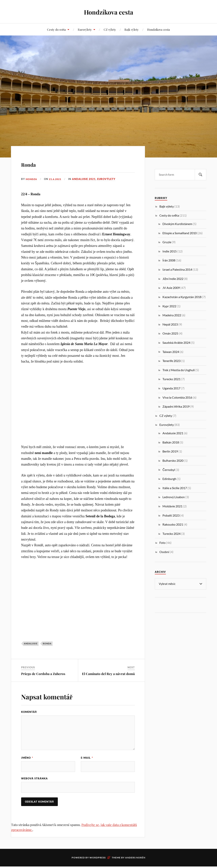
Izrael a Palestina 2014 (177, 269)
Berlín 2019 (170, 451)
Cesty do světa (56, 29)
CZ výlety (110, 29)
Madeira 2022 (172, 315)
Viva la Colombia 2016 (177, 397)
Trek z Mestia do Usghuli (179, 370)
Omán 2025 (170, 333)
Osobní (164, 552)
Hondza (32, 179)
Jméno (27, 758)
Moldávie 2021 (172, 506)
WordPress (98, 859)
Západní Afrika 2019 (176, 406)
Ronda (34, 163)
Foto (162, 543)
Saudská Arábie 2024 (176, 343)
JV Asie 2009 (171, 288)
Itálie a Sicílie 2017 (175, 488)
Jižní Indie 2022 (173, 279)
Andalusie (31, 643)
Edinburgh (169, 479)
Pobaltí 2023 (171, 515)
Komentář (29, 712)
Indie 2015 (170, 251)
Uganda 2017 (171, 388)
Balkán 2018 (171, 442)
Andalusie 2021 (86, 179)
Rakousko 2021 (173, 524)
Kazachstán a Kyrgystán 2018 (182, 297)
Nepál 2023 (170, 324)
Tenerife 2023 (171, 361)
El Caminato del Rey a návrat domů (108, 674)
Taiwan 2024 (171, 352)
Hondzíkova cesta (108, 12)
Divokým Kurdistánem (177, 224)
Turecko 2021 (171, 379)
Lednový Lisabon (174, 497)
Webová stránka (34, 779)
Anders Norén (135, 859)
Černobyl (169, 470)
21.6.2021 (57, 179)
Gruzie (167, 242)
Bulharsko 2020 (173, 460)
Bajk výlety (132, 29)
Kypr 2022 (169, 306)
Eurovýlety (85, 29)
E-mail (87, 758)
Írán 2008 (169, 260)
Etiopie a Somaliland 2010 (180, 233)
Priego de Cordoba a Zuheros (43, 674)
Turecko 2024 (171, 534)
